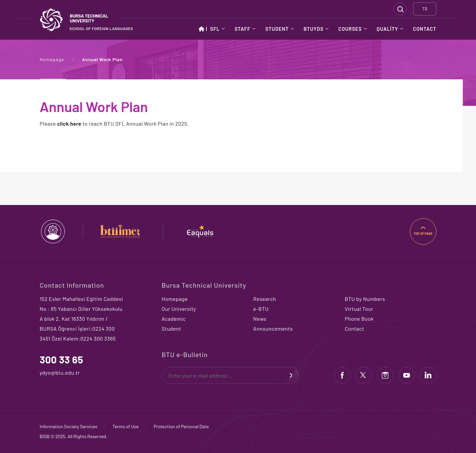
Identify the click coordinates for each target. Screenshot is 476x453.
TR (425, 9)
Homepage (52, 59)
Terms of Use (125, 426)
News (260, 319)
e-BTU (261, 309)
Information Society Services (69, 426)
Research (265, 299)
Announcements (273, 329)
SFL (215, 29)
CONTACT (425, 29)
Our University (179, 309)
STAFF (243, 29)
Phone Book (359, 319)
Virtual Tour (359, 309)
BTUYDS (314, 29)
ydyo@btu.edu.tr (54, 372)
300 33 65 (61, 359)
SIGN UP (291, 375)
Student (171, 329)
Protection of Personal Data (181, 426)
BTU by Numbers (365, 299)
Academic (174, 319)
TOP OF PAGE (423, 233)
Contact (355, 329)
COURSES (350, 29)
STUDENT (277, 29)
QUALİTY (388, 29)
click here (69, 124)
